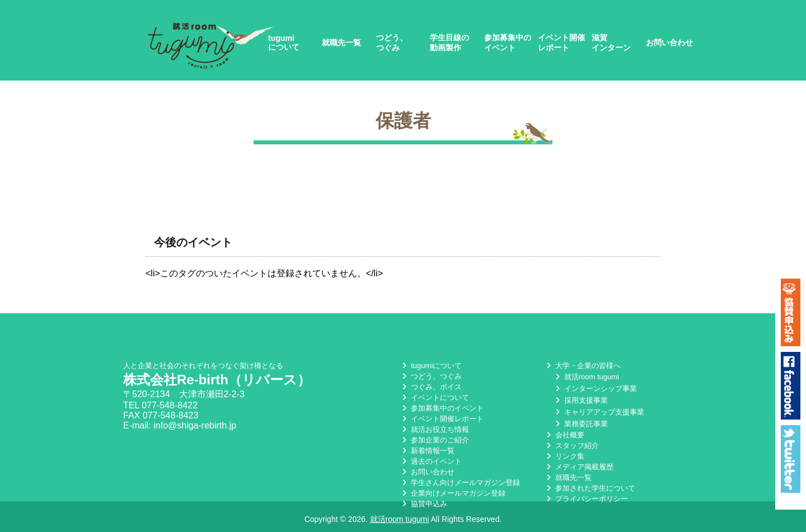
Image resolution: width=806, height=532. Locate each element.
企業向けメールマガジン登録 (453, 493)
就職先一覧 (341, 43)
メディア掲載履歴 (579, 467)
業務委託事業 (580, 424)
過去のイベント (431, 461)
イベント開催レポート (561, 43)
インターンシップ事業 (595, 389)
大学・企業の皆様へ (582, 366)
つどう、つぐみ (392, 43)
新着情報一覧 (427, 451)
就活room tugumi (586, 377)
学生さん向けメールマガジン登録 (460, 482)
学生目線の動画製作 (449, 43)
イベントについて (434, 397)
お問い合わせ (669, 43)
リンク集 (564, 456)
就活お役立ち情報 (434, 429)
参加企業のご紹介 (434, 440)
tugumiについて (284, 43)
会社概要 (564, 435)
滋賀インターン (611, 43)
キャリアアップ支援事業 (599, 412)
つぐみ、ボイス (431, 387)
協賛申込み (423, 504)
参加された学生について (590, 488)
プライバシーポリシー (586, 499)
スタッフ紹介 (571, 446)
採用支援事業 (580, 400)
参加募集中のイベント (508, 43)
